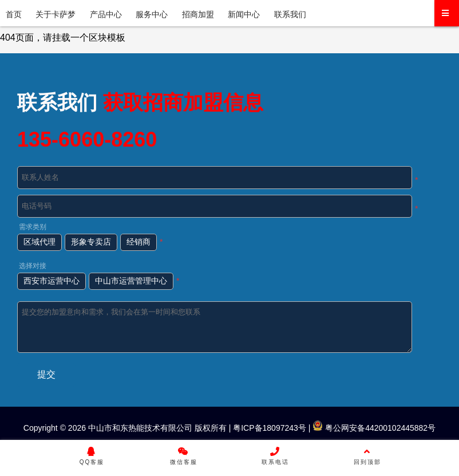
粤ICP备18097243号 (268, 428)
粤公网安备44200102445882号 (374, 428)
